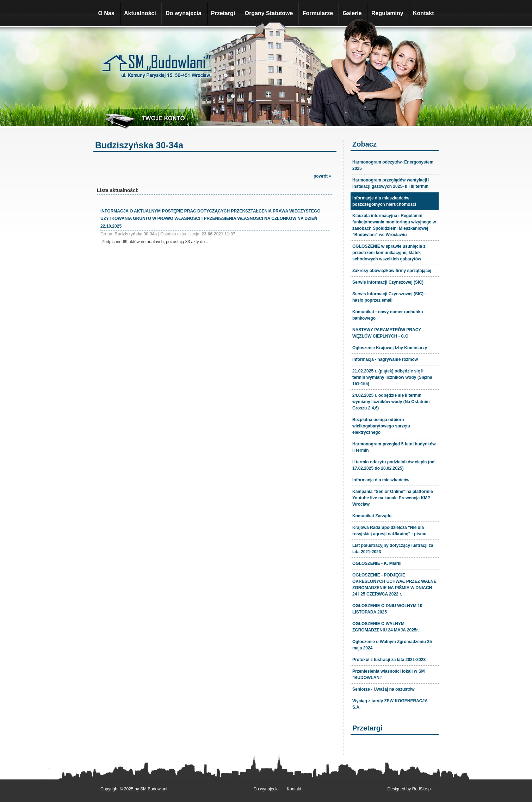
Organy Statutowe (269, 13)
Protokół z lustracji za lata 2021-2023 (389, 660)
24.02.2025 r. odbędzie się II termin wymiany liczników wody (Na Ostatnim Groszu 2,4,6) (391, 402)
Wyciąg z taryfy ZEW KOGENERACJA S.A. (390, 704)
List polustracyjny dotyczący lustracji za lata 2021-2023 (393, 549)
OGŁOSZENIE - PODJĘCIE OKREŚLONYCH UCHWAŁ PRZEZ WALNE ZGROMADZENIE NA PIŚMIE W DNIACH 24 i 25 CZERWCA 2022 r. (394, 585)
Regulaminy (387, 13)
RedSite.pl (422, 789)
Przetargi (223, 13)
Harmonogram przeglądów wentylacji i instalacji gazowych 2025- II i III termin (391, 183)
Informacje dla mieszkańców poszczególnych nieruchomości (384, 201)
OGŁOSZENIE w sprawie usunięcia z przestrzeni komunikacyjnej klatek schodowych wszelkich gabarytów (389, 253)
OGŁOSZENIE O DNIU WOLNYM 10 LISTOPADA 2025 (387, 609)
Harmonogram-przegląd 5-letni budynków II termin (394, 447)
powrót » (322, 176)
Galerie (352, 13)
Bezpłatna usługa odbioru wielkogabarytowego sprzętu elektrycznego (381, 426)
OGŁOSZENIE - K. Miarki (377, 563)
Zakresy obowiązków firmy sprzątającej (392, 271)
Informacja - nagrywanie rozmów (385, 359)
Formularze (318, 13)
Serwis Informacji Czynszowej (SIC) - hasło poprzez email (389, 297)
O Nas (106, 13)
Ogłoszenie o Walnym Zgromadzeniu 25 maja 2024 (392, 645)
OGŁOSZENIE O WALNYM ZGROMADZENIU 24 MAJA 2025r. (386, 627)
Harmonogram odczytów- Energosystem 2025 (393, 165)
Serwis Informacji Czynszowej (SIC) (388, 282)
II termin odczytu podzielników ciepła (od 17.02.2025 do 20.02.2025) (393, 465)
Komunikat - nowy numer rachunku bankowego (388, 315)
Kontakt (423, 13)
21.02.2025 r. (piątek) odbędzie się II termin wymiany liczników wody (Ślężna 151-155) (392, 377)
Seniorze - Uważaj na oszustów (383, 689)
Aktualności (140, 13)
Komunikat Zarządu (372, 516)
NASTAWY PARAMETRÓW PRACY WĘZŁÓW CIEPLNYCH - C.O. (387, 333)
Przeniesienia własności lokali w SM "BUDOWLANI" (388, 674)
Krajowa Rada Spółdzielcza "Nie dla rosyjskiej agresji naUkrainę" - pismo (389, 531)
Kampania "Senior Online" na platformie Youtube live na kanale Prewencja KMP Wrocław (393, 498)
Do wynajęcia (183, 13)
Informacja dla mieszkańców (381, 480)
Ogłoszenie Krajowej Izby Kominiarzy (390, 348)
